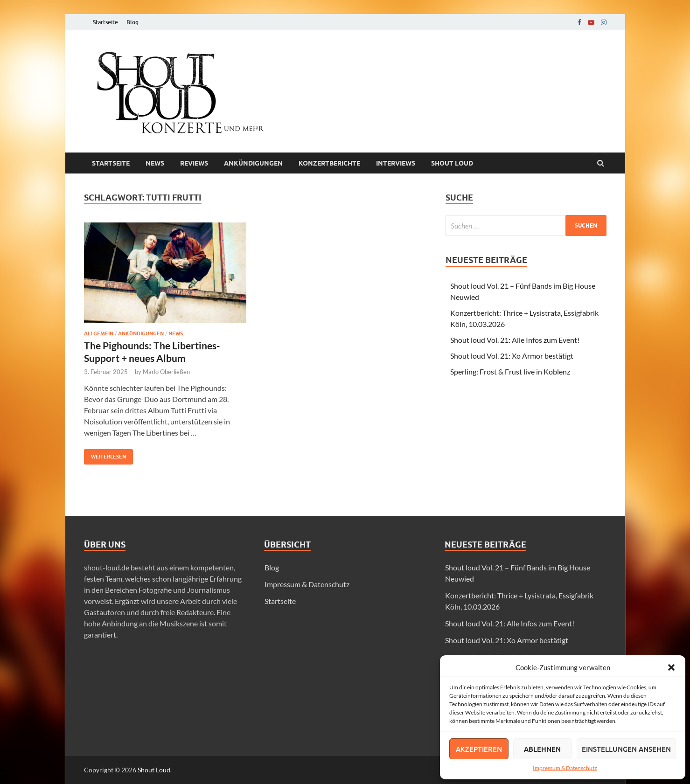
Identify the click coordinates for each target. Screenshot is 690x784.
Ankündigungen (253, 163)
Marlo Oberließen (166, 372)
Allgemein (99, 333)
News (155, 163)
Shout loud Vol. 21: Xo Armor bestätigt (512, 356)
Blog (132, 22)
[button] (671, 667)
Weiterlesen (105, 454)
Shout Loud (154, 770)
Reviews (194, 163)
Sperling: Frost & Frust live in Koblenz (510, 371)
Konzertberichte (329, 163)
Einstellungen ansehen (626, 749)
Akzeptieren (479, 749)
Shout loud (452, 163)
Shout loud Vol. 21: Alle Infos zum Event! (515, 340)
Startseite (105, 22)
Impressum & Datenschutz (565, 768)
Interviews (396, 163)
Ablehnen (542, 749)
